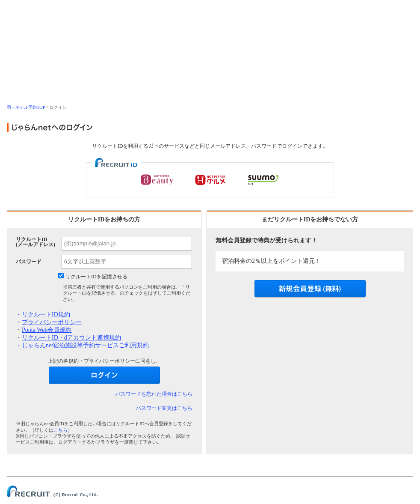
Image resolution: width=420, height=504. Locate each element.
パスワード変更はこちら (164, 408)
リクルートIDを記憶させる (96, 277)
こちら (61, 430)
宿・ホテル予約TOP (26, 107)
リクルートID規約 (46, 315)
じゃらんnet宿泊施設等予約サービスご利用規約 (85, 345)
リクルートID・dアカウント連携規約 (71, 338)
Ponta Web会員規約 (47, 330)
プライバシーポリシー (52, 322)
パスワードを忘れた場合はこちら (154, 394)
